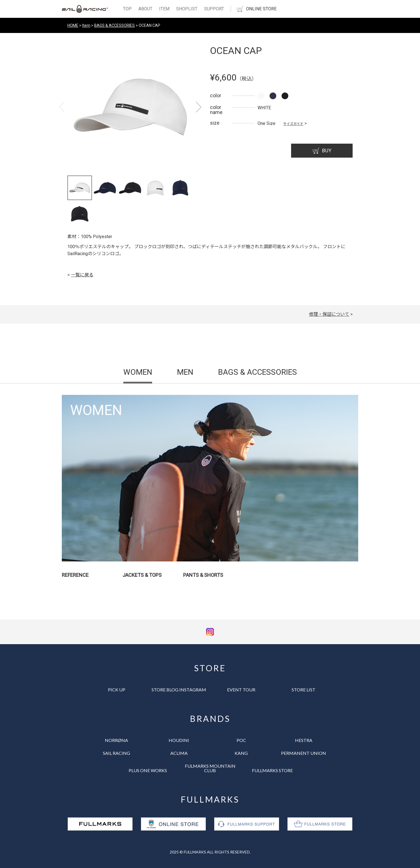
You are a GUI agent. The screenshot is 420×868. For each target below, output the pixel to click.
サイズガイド (293, 124)
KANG (241, 753)
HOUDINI (179, 740)
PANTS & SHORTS (203, 575)
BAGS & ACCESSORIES (115, 25)
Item (86, 25)
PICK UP (117, 690)
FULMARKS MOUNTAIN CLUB (210, 768)
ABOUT (145, 9)
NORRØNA (116, 740)
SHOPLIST (187, 9)
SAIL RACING (116, 753)
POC (241, 740)
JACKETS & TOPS (142, 575)
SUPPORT (214, 9)
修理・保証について (329, 314)
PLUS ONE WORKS (148, 770)
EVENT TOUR (241, 690)
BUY (322, 151)
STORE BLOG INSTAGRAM (179, 690)
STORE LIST (304, 690)
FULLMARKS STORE (272, 770)
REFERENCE (75, 575)
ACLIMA (179, 753)
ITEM (164, 9)
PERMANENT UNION (304, 753)
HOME (73, 25)
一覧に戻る (82, 275)
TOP (127, 9)
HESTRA (304, 740)
